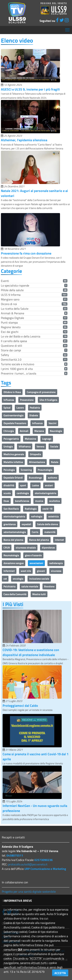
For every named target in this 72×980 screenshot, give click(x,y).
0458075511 (15, 855)
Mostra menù (68, 28)
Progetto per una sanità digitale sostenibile (29, 892)
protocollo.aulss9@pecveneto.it (28, 864)
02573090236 (43, 860)
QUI (20, 949)
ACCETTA (60, 973)
